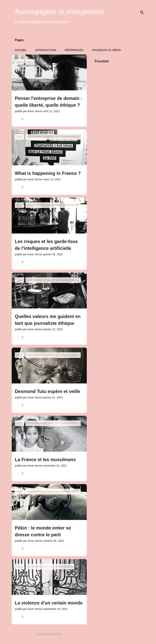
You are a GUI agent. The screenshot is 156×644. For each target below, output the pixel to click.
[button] (81, 119)
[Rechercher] (142, 12)
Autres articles (49, 634)
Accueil (21, 50)
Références (74, 50)
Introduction (46, 50)
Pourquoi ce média (106, 50)
